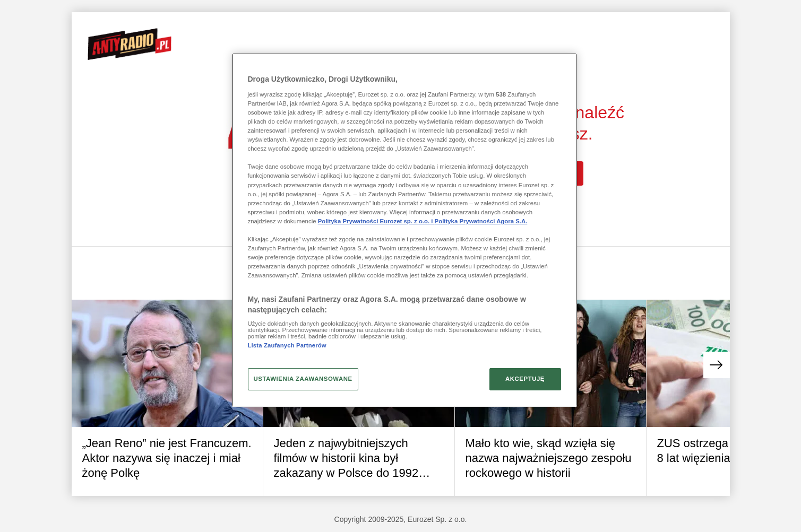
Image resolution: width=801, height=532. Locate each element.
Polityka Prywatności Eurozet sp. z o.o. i (376, 221)
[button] (717, 365)
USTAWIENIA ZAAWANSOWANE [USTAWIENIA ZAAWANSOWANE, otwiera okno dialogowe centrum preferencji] (303, 379)
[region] (404, 230)
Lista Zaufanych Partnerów (287, 345)
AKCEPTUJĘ (525, 379)
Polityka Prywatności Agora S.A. (481, 221)
